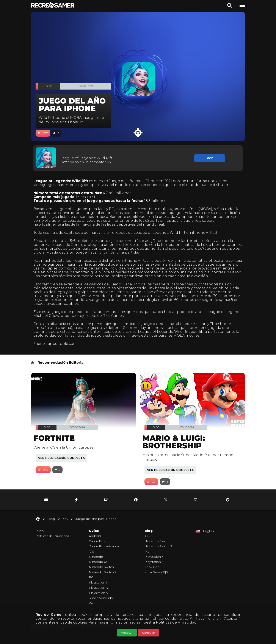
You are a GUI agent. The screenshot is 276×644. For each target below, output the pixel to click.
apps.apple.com (64, 351)
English (208, 538)
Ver (208, 158)
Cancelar (149, 633)
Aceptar (127, 633)
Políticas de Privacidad (176, 622)
